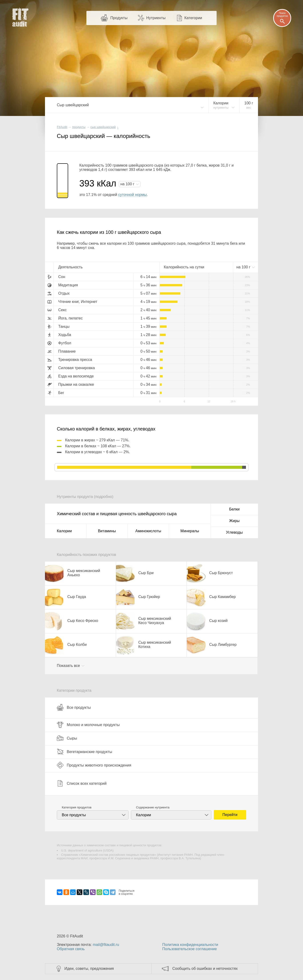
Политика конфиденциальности (190, 945)
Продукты (119, 18)
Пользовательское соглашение (189, 949)
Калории (64, 531)
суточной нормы (132, 195)
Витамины (107, 531)
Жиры (234, 521)
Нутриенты (156, 18)
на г (128, 184)
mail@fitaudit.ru (106, 945)
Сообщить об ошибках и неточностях (205, 969)
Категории (193, 18)
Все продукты (74, 707)
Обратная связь (71, 949)
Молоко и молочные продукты (88, 725)
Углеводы (234, 532)
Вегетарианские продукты (85, 752)
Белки (234, 509)
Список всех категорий (82, 783)
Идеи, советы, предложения (89, 969)
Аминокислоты (148, 531)
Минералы (190, 531)
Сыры (67, 738)
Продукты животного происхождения (94, 765)
